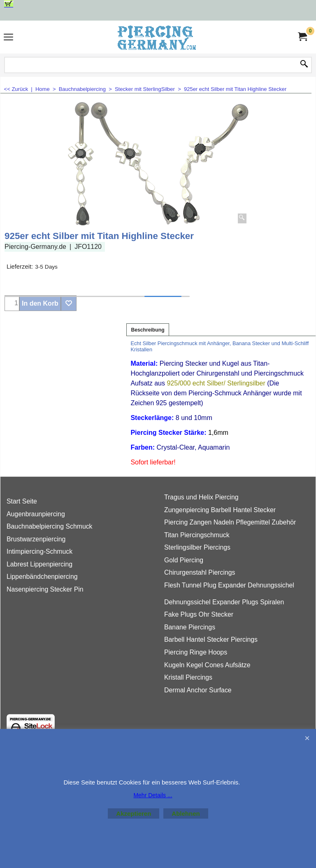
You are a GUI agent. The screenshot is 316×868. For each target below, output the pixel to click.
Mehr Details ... (153, 795)
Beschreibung (148, 330)
